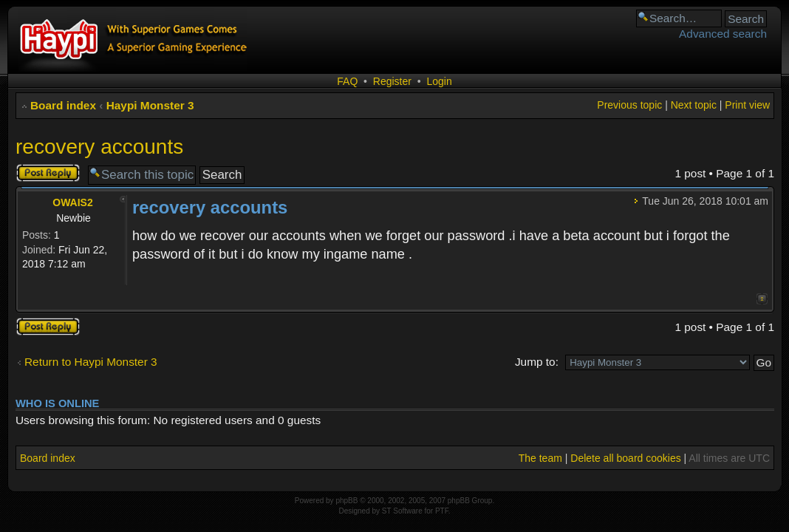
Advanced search (723, 34)
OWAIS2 (72, 202)
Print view (747, 105)
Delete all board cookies (625, 458)
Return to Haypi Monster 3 (91, 362)
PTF (442, 511)
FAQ (347, 81)
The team (540, 458)
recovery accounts (99, 147)
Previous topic (629, 105)
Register (392, 81)
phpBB (346, 501)
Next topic (694, 105)
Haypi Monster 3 (150, 105)
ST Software (402, 511)
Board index (63, 105)
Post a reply (48, 173)
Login (439, 81)
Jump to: (537, 362)
